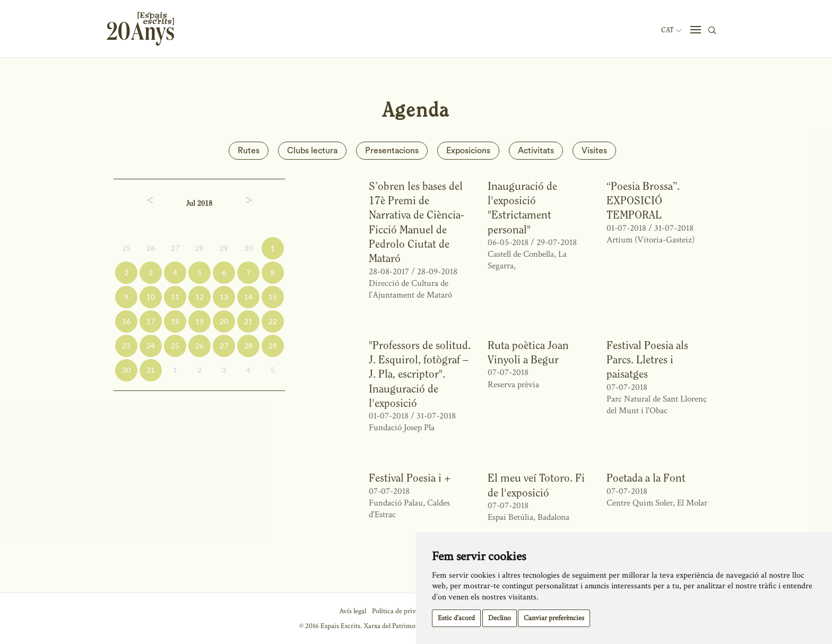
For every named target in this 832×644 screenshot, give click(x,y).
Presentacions (392, 151)
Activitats (536, 151)
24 (151, 346)
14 (248, 297)
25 (126, 248)
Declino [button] (500, 618)
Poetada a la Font (646, 478)
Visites (594, 151)
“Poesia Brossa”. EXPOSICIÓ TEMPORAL (643, 201)
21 (248, 321)
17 (151, 321)
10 (151, 297)
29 (224, 248)
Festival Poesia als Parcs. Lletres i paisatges (647, 360)
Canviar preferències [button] (554, 618)
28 (200, 248)
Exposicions (468, 151)
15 (273, 297)
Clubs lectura (312, 151)
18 (175, 321)
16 (126, 321)
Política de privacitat (402, 611)
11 (175, 297)
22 (273, 321)
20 (224, 321)
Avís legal (353, 611)
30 (248, 248)
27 (175, 248)
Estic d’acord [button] (456, 618)
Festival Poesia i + (410, 478)
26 (151, 248)
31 (151, 370)
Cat (671, 30)
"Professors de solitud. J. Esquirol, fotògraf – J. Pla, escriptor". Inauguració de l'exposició (420, 374)
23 (126, 346)
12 (200, 297)
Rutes (249, 151)
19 (200, 321)
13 (224, 297)
